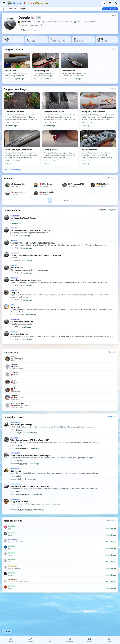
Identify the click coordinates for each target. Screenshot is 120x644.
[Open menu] (4, 3)
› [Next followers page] (60, 200)
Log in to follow (28, 30)
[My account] (110, 3)
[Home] (4, 9)
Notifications (70, 640)
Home (11, 640)
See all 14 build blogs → (13, 169)
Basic (39, 18)
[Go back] (7, 631)
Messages (89, 640)
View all (112, 352)
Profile (109, 640)
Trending (30, 640)
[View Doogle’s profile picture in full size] (10, 24)
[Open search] (104, 3)
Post (50, 640)
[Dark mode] (116, 3)
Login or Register (110, 9)
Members (12, 9)
